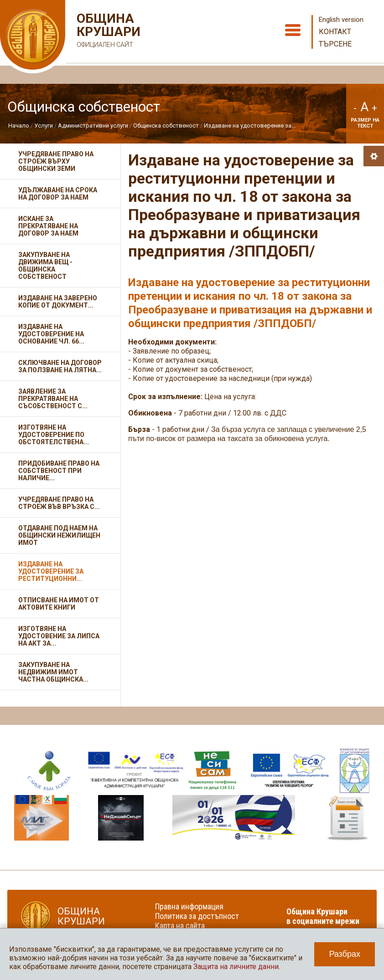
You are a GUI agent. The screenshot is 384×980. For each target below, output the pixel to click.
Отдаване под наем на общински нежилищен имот (59, 535)
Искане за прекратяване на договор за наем (48, 226)
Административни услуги (93, 126)
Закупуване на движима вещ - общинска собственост (45, 266)
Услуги (44, 126)
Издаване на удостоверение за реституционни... (51, 571)
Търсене (335, 44)
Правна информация (189, 906)
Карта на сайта (180, 926)
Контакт (335, 32)
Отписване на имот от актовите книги (59, 604)
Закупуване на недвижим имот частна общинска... (53, 672)
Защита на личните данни (236, 967)
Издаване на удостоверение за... (250, 126)
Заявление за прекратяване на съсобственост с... (53, 399)
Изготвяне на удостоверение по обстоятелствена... (54, 435)
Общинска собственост (166, 126)
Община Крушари (107, 32)
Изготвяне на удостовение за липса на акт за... (59, 636)
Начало (19, 126)
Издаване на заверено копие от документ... (58, 302)
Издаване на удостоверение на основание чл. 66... (51, 334)
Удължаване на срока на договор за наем (58, 194)
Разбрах (345, 954)
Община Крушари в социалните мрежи (323, 916)
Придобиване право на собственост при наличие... (59, 471)
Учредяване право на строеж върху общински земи (56, 161)
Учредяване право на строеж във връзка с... (59, 503)
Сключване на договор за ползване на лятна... (60, 366)
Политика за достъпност (197, 916)
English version (341, 20)
